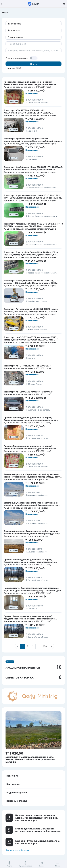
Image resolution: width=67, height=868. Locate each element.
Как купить (12, 776)
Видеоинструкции (17, 793)
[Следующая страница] (51, 646)
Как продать (13, 784)
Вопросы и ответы (17, 801)
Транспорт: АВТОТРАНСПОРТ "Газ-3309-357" (27, 366)
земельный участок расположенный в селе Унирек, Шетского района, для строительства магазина (30, 759)
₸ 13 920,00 (14, 753)
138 (45, 646)
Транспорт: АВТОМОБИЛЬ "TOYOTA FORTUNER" (28, 392)
